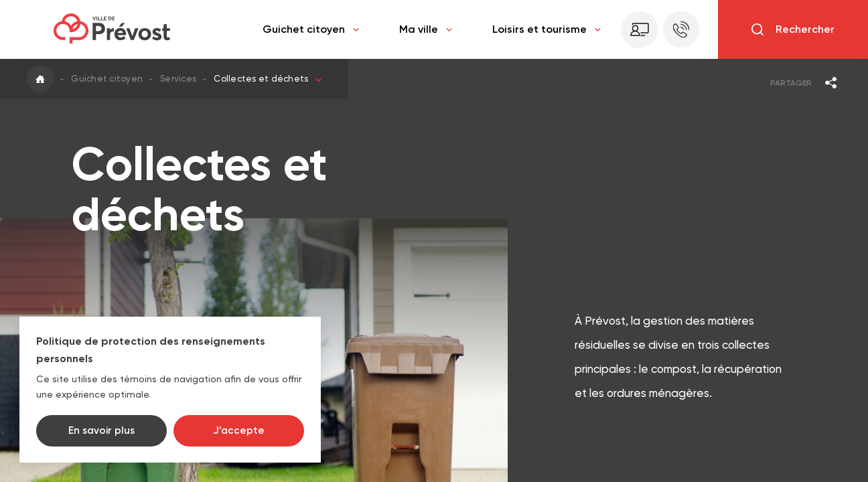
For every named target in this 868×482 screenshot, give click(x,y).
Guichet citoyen (311, 29)
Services (178, 79)
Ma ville (426, 29)
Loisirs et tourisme (547, 29)
